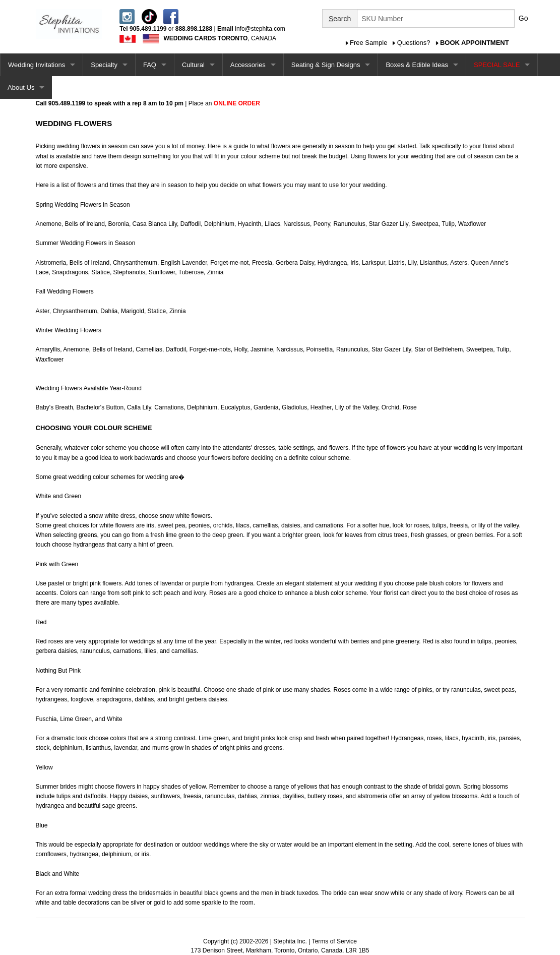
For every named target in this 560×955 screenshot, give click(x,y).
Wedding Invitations (37, 65)
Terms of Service (334, 941)
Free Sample (368, 43)
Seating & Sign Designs (326, 65)
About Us (21, 87)
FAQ (150, 65)
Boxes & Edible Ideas (417, 65)
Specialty (104, 65)
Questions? (414, 43)
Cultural (193, 65)
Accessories (248, 65)
